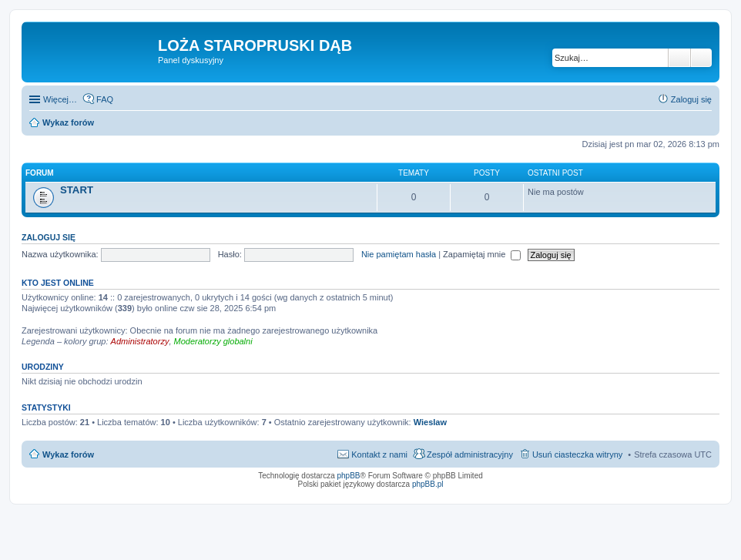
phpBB (349, 476)
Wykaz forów (68, 454)
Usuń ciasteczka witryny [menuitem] (577, 454)
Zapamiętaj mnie (482, 254)
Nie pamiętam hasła (399, 254)
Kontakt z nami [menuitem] (379, 454)
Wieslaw (430, 422)
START (77, 190)
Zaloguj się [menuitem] (691, 99)
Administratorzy (140, 341)
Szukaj (679, 58)
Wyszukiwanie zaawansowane (701, 58)
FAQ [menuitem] (105, 99)
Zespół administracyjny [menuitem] (470, 454)
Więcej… (60, 99)
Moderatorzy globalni (213, 341)
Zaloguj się (49, 237)
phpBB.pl (428, 484)
